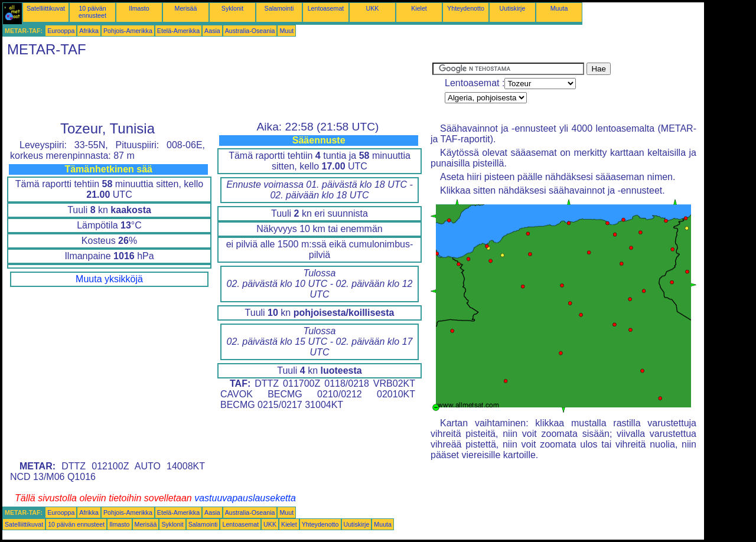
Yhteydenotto (466, 8)
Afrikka (89, 31)
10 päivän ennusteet (92, 12)
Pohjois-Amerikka (128, 31)
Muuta (559, 8)
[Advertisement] (217, 89)
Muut (286, 31)
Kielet (419, 8)
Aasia (212, 31)
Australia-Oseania (250, 31)
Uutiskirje (513, 8)
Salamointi (279, 8)
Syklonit (232, 8)
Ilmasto (139, 8)
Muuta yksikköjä (109, 279)
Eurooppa (61, 31)
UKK (373, 8)
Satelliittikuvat (46, 8)
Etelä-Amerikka (178, 31)
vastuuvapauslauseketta (245, 498)
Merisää (186, 8)
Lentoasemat (326, 8)
